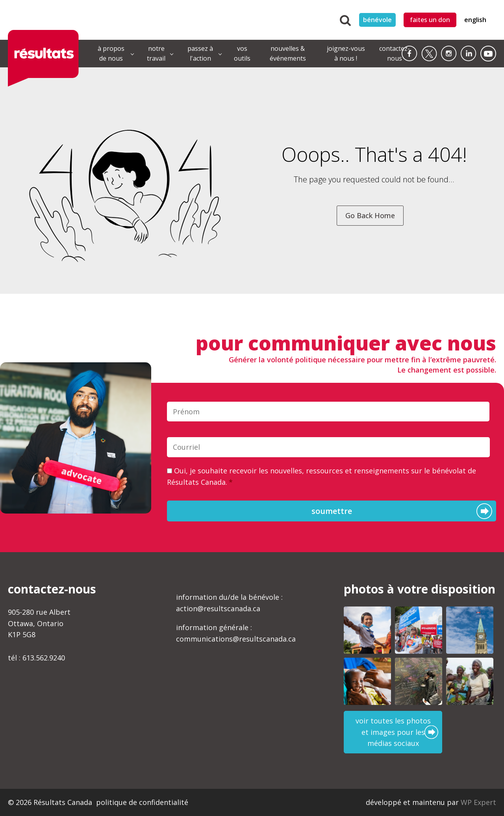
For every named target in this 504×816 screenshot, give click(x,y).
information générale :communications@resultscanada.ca (236, 633)
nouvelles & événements (288, 54)
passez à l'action (200, 54)
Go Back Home (370, 215)
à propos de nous (111, 54)
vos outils (242, 54)
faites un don (430, 20)
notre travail (156, 54)
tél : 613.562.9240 (36, 658)
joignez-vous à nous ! (346, 54)
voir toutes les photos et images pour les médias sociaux (393, 732)
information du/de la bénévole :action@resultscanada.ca (229, 603)
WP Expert (478, 802)
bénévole (377, 20)
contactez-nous (395, 54)
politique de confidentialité (142, 802)
